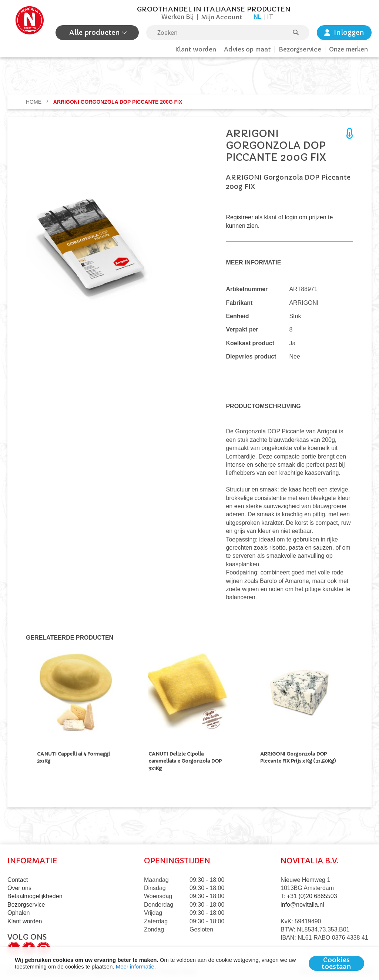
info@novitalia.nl (302, 905)
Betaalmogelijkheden (35, 896)
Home (34, 102)
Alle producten (95, 32)
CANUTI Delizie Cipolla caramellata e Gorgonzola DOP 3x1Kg (185, 761)
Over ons (19, 888)
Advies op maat (247, 49)
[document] (189, 963)
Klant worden (196, 49)
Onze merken (348, 49)
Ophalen (19, 913)
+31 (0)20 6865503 (312, 896)
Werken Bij (177, 17)
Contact (18, 880)
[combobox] (228, 33)
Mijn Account (222, 17)
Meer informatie (135, 966)
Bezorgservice (300, 49)
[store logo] (30, 23)
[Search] (299, 33)
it (270, 17)
